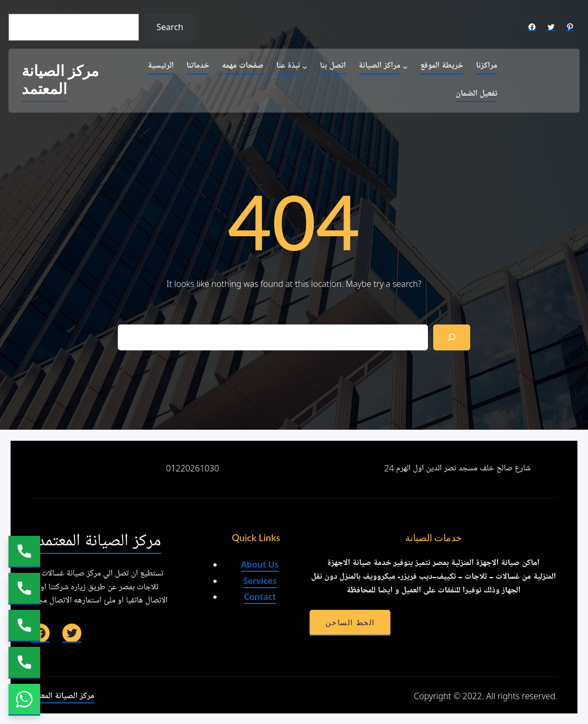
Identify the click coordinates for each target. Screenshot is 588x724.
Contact (260, 597)
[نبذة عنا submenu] (305, 67)
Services (260, 581)
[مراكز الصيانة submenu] (405, 67)
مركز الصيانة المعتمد (60, 81)
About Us (260, 564)
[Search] (452, 337)
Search (170, 27)
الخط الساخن (350, 623)
